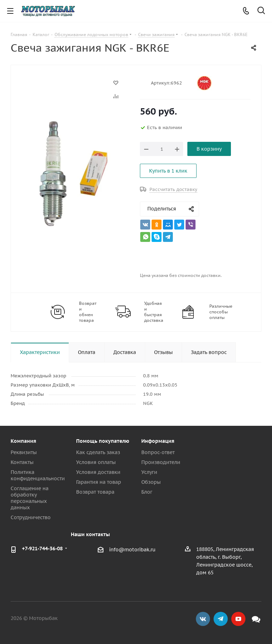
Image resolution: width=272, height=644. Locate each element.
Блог (147, 492)
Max (256, 619)
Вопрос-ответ (158, 452)
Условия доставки (98, 472)
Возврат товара (95, 492)
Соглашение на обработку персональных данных (30, 498)
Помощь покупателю (103, 441)
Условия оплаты (96, 462)
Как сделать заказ (98, 452)
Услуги (149, 472)
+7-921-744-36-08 (42, 549)
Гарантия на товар (99, 482)
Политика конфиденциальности (38, 475)
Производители (161, 462)
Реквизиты (24, 452)
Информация (158, 441)
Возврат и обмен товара (88, 312)
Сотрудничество (31, 517)
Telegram (221, 619)
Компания (23, 441)
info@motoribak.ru (132, 550)
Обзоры (151, 482)
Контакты (22, 462)
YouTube (238, 619)
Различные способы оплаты (221, 312)
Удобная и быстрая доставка (154, 312)
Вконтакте (203, 619)
